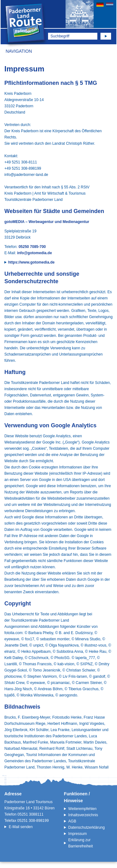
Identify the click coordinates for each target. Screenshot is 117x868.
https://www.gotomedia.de (31, 262)
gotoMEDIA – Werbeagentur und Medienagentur (47, 222)
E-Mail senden (21, 827)
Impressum (78, 834)
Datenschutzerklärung (87, 827)
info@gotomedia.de (35, 253)
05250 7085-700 (32, 247)
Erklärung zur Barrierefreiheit (81, 843)
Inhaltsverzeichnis (83, 815)
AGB (72, 821)
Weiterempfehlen (83, 809)
